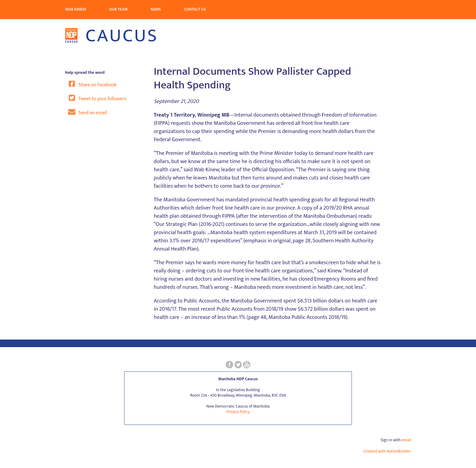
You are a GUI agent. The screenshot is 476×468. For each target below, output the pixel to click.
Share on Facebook (92, 84)
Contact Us (195, 9)
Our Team (118, 9)
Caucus (112, 36)
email (406, 440)
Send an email (87, 112)
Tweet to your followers (97, 98)
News (156, 9)
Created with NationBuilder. (387, 451)
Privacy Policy (238, 412)
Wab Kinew (76, 9)
